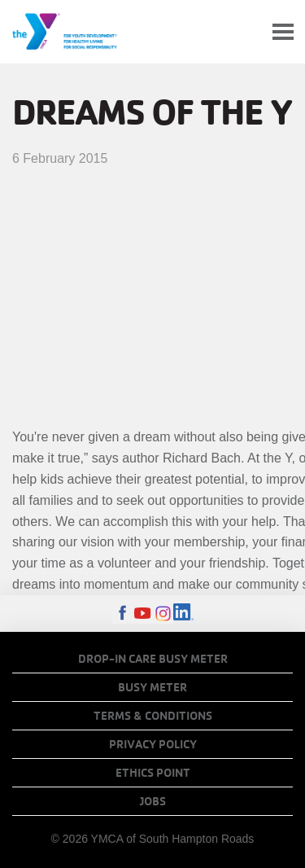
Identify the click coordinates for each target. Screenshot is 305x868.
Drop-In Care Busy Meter (153, 659)
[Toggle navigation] (283, 32)
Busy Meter (152, 687)
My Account (245, 32)
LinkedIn (183, 614)
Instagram (163, 614)
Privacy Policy (153, 744)
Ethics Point (153, 773)
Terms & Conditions (153, 716)
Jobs (153, 801)
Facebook (122, 614)
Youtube (143, 614)
